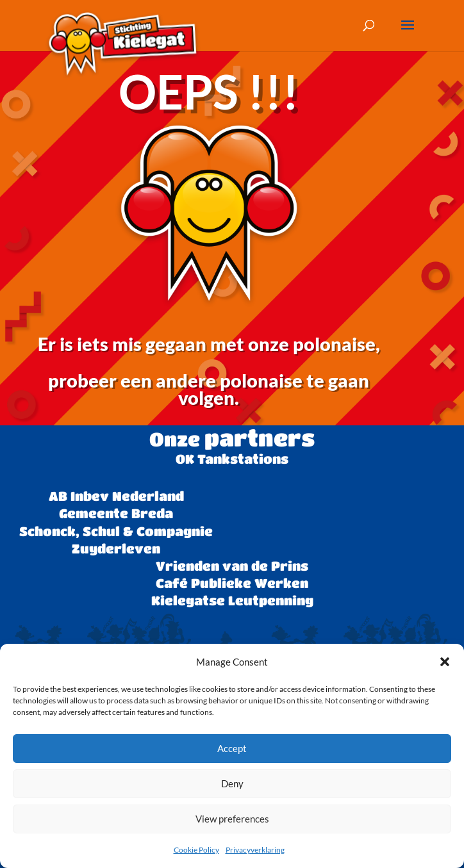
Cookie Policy (196, 850)
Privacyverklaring (255, 850)
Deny (232, 783)
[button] (445, 662)
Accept (232, 748)
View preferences (232, 819)
